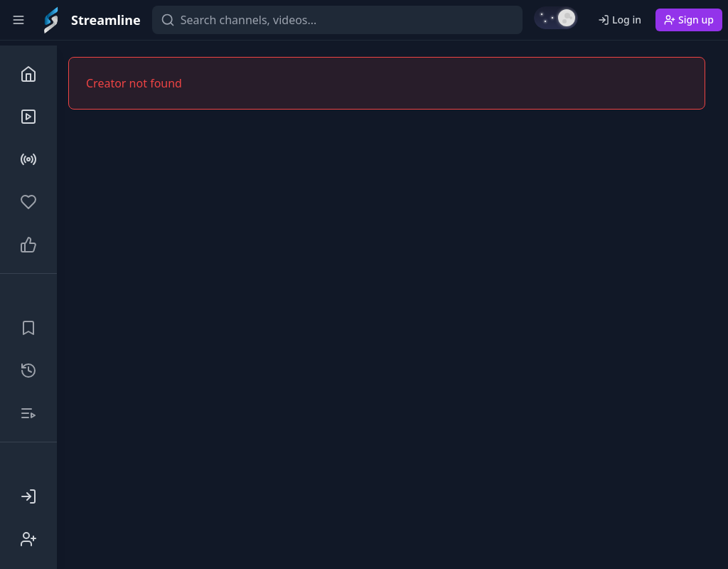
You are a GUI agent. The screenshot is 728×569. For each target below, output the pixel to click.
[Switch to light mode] (556, 18)
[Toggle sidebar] (18, 20)
